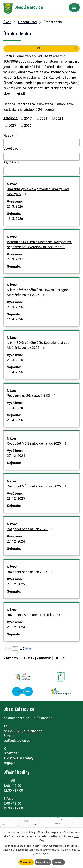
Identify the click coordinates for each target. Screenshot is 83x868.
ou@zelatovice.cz (17, 740)
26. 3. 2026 (15, 206)
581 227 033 (13, 731)
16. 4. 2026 (15, 319)
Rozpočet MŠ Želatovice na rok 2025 (37, 443)
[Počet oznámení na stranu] (59, 658)
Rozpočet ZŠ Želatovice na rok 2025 (37, 615)
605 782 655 (33, 731)
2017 (28, 118)
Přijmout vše (26, 862)
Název (10, 135)
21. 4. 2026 (15, 420)
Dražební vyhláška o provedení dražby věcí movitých (38, 192)
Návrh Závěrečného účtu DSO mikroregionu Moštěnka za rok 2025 (39, 292)
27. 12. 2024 (16, 456)
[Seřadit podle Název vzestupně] (18, 134)
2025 (12, 125)
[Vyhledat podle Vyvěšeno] (41, 157)
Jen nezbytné (43, 862)
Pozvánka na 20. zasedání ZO (32, 396)
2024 (59, 118)
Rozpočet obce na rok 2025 (30, 529)
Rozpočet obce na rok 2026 (30, 572)
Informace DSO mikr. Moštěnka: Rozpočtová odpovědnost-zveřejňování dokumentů (39, 244)
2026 (28, 125)
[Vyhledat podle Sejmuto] (41, 171)
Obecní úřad (27, 22)
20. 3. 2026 (15, 307)
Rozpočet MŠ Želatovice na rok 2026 (37, 486)
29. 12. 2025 (16, 498)
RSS (57, 48)
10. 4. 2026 (15, 408)
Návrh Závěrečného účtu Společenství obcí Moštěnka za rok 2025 (39, 345)
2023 (43, 118)
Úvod (7, 22)
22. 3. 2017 (15, 259)
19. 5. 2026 (15, 219)
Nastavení (58, 862)
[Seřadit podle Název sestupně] (18, 135)
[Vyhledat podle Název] (41, 142)
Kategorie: (11, 118)
